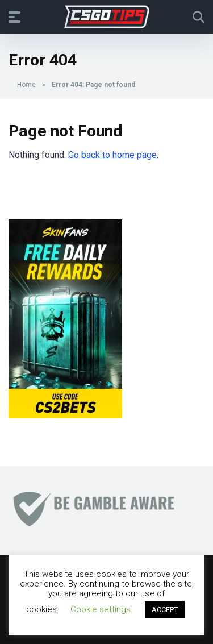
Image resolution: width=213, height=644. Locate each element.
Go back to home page (112, 155)
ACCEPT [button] (165, 610)
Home (26, 85)
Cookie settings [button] (101, 609)
